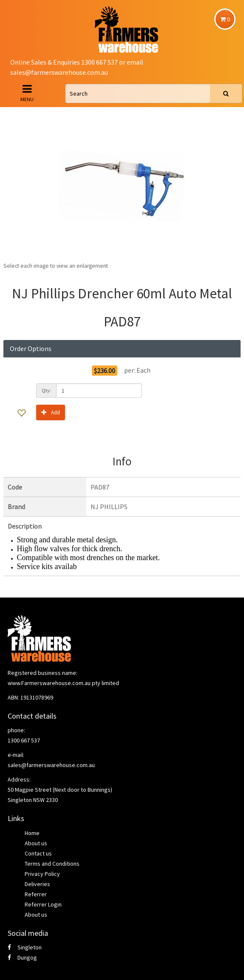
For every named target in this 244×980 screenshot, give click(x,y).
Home (32, 833)
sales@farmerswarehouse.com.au (59, 72)
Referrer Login (43, 904)
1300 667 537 (24, 740)
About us (36, 843)
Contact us (38, 853)
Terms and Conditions (52, 864)
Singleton (25, 947)
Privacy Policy (42, 874)
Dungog (22, 957)
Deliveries (37, 884)
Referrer (36, 894)
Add (51, 412)
